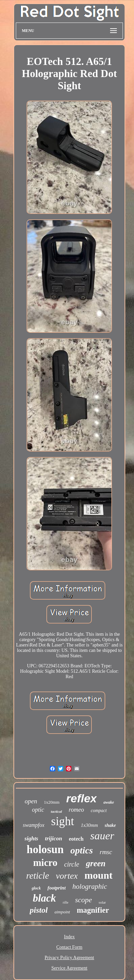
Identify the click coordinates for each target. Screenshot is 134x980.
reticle (38, 876)
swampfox (34, 825)
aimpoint (62, 912)
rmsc (106, 852)
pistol (39, 910)
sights (31, 838)
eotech (76, 839)
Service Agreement (70, 968)
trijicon (53, 838)
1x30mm (89, 825)
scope (83, 900)
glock (36, 888)
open (31, 801)
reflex (82, 798)
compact (98, 811)
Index (69, 937)
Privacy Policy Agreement (70, 958)
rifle (65, 902)
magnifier (93, 910)
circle (72, 864)
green (96, 863)
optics (82, 850)
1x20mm (52, 802)
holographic (90, 886)
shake (110, 825)
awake (109, 802)
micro (45, 863)
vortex (67, 876)
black (44, 898)
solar (102, 902)
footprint (57, 888)
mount (98, 875)
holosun (45, 849)
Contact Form (69, 947)
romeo (76, 810)
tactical (56, 811)
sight (63, 821)
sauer (102, 836)
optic (38, 810)
